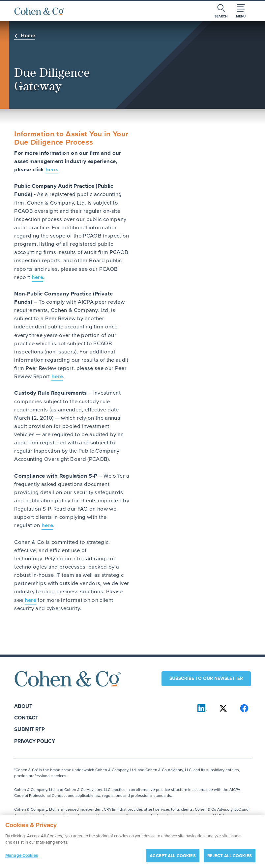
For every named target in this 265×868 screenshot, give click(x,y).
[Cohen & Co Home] (39, 11)
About (23, 706)
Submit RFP (29, 729)
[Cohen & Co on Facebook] (244, 708)
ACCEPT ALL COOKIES (173, 859)
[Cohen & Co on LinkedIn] (202, 708)
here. (52, 169)
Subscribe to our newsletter (206, 678)
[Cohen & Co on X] (223, 708)
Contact (26, 718)
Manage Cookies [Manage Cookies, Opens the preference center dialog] (22, 859)
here (37, 277)
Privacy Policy (35, 741)
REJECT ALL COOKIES (230, 859)
